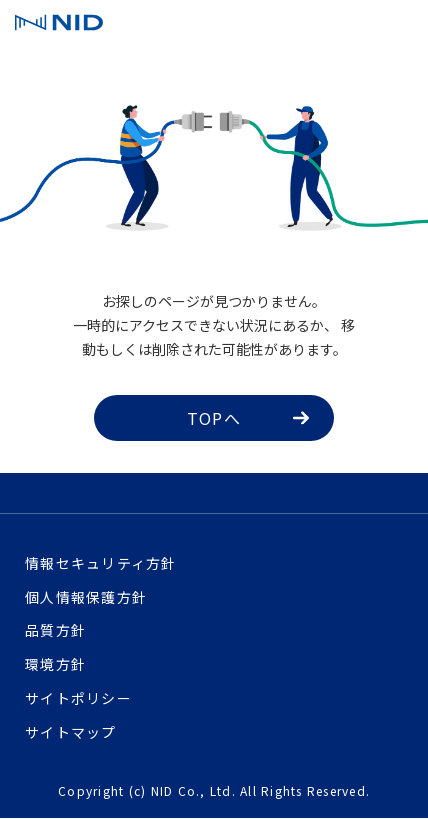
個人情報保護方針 (86, 597)
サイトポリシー (78, 698)
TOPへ (248, 418)
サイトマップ (71, 732)
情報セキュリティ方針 (101, 563)
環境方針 (55, 664)
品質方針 (55, 630)
